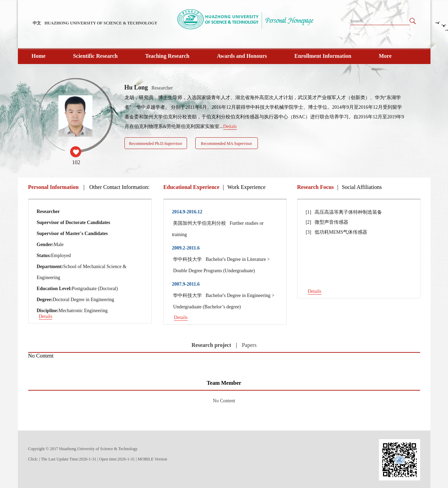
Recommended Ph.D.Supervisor (155, 144)
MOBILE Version (152, 459)
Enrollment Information (323, 56)
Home (39, 56)
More (385, 56)
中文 (37, 23)
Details (46, 316)
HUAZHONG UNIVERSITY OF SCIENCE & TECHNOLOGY (101, 23)
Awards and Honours (242, 56)
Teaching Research (167, 56)
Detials (230, 126)
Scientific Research (95, 56)
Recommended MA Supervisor (226, 144)
